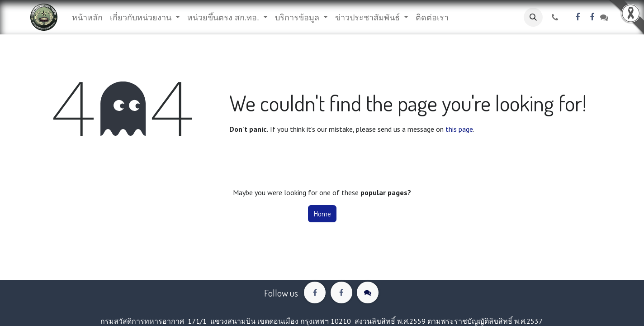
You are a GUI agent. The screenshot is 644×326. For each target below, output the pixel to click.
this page (459, 129)
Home (322, 214)
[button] (533, 17)
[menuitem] (87, 17)
